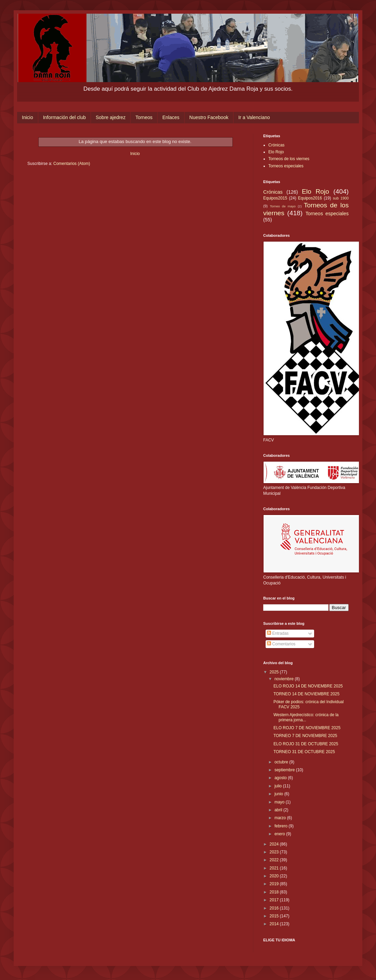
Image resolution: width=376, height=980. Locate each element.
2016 (275, 908)
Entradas (278, 633)
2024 (275, 844)
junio (279, 794)
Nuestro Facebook (209, 117)
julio (279, 786)
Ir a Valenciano (254, 117)
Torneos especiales (286, 166)
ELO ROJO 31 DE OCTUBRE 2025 (306, 744)
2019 (275, 884)
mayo (280, 802)
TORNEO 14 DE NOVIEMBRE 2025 (306, 694)
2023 (275, 852)
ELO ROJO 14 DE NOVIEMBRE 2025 (308, 686)
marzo (281, 818)
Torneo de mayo (283, 206)
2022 (275, 860)
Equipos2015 (275, 198)
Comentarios (281, 644)
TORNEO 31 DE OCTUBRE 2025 (304, 752)
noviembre (285, 679)
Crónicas (276, 145)
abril (279, 810)
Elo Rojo (276, 152)
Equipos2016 (310, 198)
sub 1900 (341, 198)
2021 (275, 868)
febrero (281, 826)
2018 (275, 892)
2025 (275, 672)
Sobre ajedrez (111, 117)
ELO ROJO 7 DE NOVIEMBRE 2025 (307, 728)
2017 (275, 900)
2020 (275, 876)
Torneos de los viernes (289, 159)
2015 (275, 916)
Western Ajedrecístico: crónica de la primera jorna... (306, 717)
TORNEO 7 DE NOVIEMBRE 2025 (305, 736)
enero (280, 834)
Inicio (28, 117)
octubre (282, 762)
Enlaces (171, 117)
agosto (281, 778)
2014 (275, 924)
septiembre (285, 770)
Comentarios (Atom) (72, 164)
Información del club (64, 117)
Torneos (144, 117)
